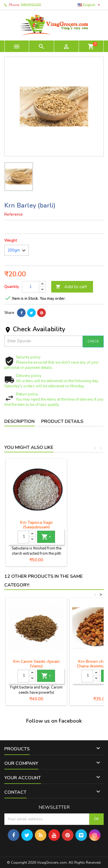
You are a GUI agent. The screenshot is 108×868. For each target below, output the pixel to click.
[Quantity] (31, 287)
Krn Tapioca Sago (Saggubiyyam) (36, 525)
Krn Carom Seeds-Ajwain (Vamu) (36, 664)
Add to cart (71, 287)
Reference (14, 214)
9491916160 (31, 5)
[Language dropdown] (89, 5)
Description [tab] (19, 421)
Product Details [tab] (62, 421)
